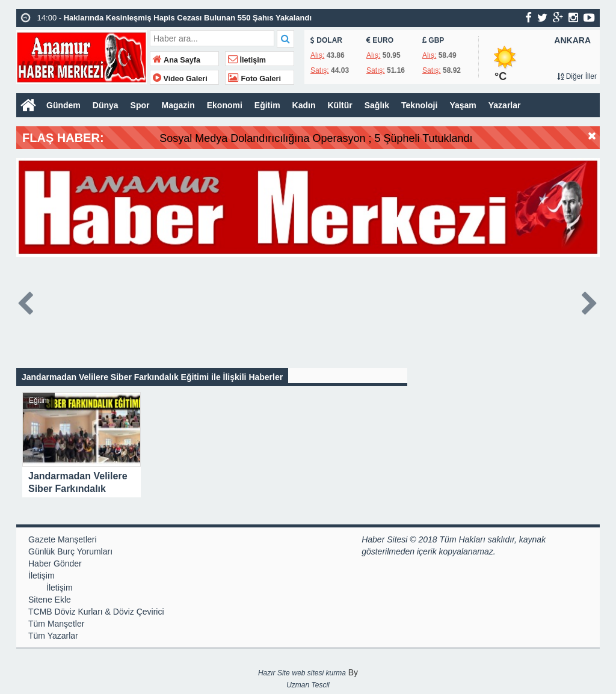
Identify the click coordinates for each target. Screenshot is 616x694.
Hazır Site (274, 673)
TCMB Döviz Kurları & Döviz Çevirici (96, 612)
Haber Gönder (55, 563)
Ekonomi (225, 105)
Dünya (106, 105)
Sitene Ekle (50, 600)
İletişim (247, 60)
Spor (140, 105)
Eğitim (267, 105)
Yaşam (463, 105)
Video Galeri (180, 79)
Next (590, 301)
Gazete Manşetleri (63, 539)
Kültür (340, 105)
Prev (26, 301)
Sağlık (377, 105)
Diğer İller (577, 76)
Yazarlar (505, 105)
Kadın (304, 105)
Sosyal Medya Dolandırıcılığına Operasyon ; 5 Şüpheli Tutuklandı (350, 138)
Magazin (178, 105)
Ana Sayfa (177, 60)
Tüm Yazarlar (53, 636)
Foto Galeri (254, 79)
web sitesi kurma (319, 673)
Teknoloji (419, 105)
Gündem (63, 105)
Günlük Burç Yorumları (70, 551)
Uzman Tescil (308, 685)
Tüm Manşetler (56, 624)
